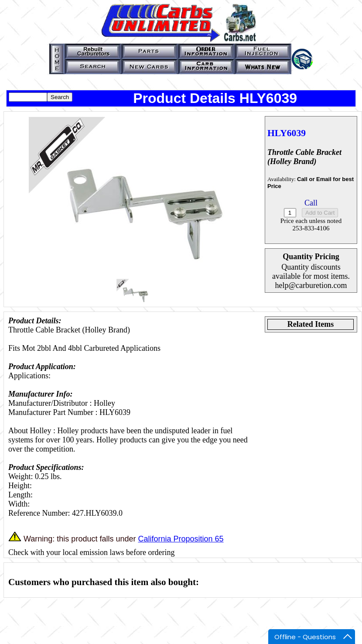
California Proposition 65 (181, 539)
